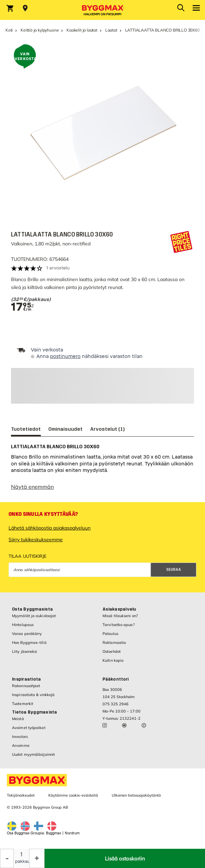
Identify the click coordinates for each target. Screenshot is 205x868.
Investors (20, 737)
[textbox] (99, 300)
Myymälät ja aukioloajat (34, 616)
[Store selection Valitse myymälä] (25, 8)
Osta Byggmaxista (32, 609)
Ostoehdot (112, 651)
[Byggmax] (102, 10)
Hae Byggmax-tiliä (29, 643)
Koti (9, 30)
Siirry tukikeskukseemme (36, 540)
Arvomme (21, 745)
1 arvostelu (58, 268)
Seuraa (174, 570)
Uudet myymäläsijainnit (33, 754)
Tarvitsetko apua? (119, 625)
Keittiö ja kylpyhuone (40, 30)
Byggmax (53, 833)
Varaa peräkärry (27, 634)
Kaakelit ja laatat (82, 30)
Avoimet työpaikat (29, 728)
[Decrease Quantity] (7, 858)
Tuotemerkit (23, 704)
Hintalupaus (23, 625)
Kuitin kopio (113, 660)
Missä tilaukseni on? (120, 616)
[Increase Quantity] (37, 858)
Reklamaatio (114, 643)
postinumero (65, 356)
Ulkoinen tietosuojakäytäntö (136, 795)
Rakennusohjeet (26, 686)
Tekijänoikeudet (21, 795)
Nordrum (72, 833)
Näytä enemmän (32, 487)
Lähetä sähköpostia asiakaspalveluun (50, 528)
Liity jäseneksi (25, 651)
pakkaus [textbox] (21, 861)
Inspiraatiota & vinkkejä (33, 695)
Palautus (110, 634)
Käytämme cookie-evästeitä (73, 795)
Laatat (111, 30)
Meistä (18, 719)
